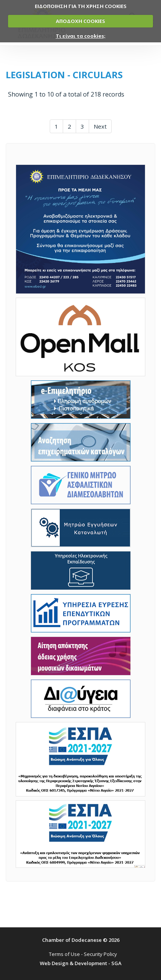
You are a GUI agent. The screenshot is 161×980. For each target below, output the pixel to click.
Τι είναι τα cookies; (81, 36)
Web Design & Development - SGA (81, 963)
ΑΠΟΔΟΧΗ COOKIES (80, 21)
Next (100, 126)
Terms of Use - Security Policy (83, 954)
